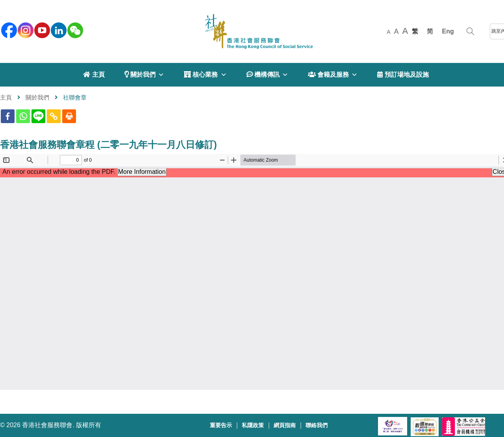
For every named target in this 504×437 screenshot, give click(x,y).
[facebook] (8, 30)
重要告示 (221, 425)
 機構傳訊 (267, 75)
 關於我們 (144, 75)
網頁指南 (285, 425)
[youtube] (41, 30)
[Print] (69, 116)
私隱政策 (253, 425)
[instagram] (25, 30)
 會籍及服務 (333, 75)
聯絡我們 (317, 425)
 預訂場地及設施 (403, 75)
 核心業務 (205, 75)
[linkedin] (58, 30)
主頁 (6, 97)
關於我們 (37, 97)
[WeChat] (74, 30)
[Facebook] (8, 116)
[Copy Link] (54, 116)
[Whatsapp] (23, 116)
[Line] (38, 116)
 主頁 (94, 75)
